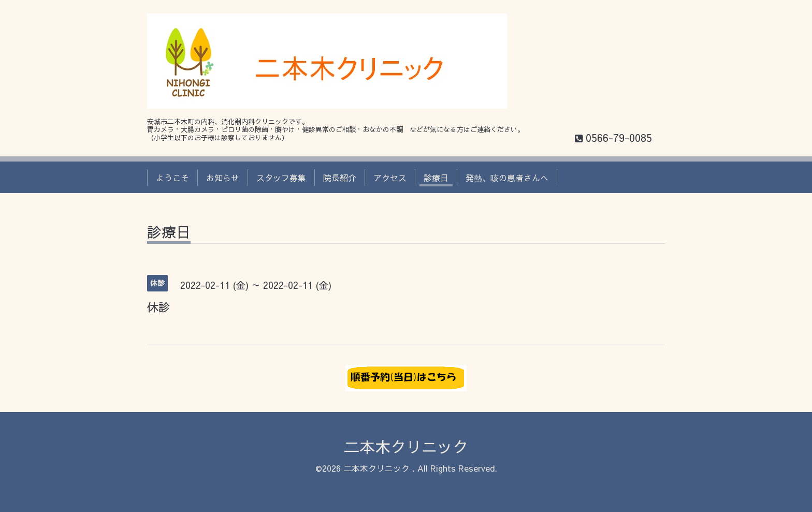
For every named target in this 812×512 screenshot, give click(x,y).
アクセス (390, 178)
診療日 (436, 178)
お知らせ (223, 178)
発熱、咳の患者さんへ (507, 178)
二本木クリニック (406, 447)
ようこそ (172, 178)
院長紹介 (340, 178)
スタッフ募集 (281, 178)
